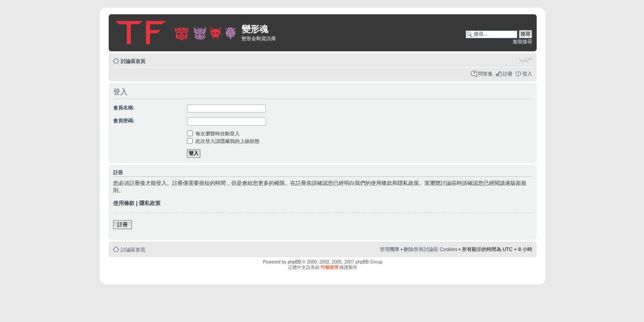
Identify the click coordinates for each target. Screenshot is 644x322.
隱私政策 (150, 203)
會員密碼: (124, 121)
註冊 (508, 74)
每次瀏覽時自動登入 (213, 134)
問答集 (485, 74)
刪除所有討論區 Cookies (431, 249)
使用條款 (124, 203)
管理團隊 (390, 249)
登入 (527, 74)
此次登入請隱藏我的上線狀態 (223, 141)
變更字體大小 (526, 59)
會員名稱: (124, 108)
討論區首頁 (133, 61)
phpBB (294, 262)
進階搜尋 (522, 42)
